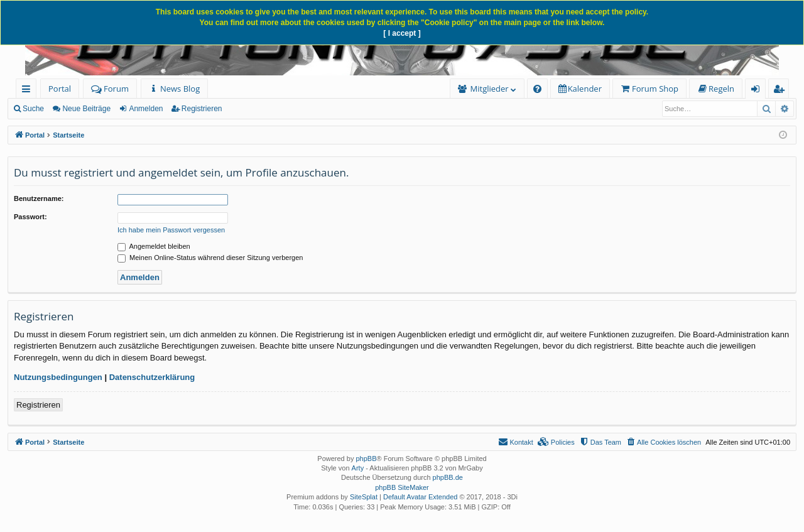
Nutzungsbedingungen (58, 377)
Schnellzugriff (29, 91)
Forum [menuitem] (110, 89)
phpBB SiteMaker (402, 487)
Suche (33, 109)
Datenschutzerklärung (152, 377)
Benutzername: (39, 198)
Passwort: (30, 217)
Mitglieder (490, 89)
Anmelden (146, 109)
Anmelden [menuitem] (759, 91)
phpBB (366, 459)
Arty (358, 468)
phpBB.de (448, 477)
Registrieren (202, 109)
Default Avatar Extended (420, 497)
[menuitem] (174, 89)
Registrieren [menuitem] (781, 91)
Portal (60, 89)
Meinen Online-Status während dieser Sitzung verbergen (210, 258)
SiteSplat (364, 497)
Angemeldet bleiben (154, 246)
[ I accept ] (402, 33)
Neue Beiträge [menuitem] (86, 109)
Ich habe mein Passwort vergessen (171, 230)
